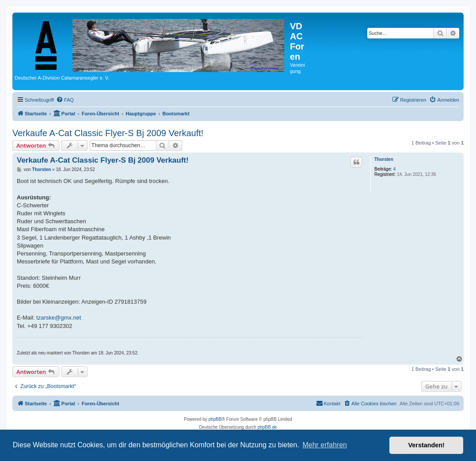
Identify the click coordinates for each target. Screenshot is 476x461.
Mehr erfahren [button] (325, 445)
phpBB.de (267, 427)
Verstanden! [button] (426, 445)
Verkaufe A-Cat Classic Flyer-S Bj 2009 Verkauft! (108, 133)
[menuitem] (65, 100)
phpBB (215, 419)
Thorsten (384, 159)
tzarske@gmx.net (59, 318)
